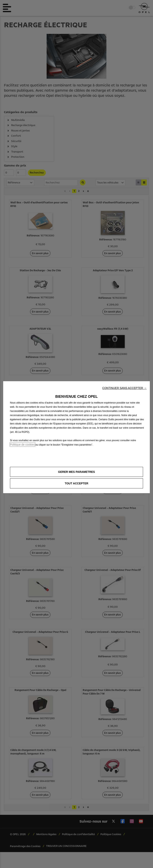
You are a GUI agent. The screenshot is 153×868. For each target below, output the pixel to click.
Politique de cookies (22, 445)
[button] (125, 388)
